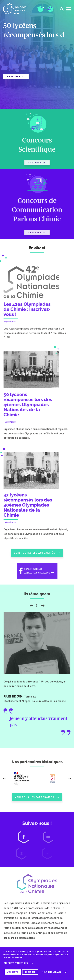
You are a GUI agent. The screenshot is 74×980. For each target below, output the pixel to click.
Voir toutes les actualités (37, 555)
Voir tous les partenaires (37, 800)
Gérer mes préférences (16, 963)
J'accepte (13, 972)
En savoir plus (16, 76)
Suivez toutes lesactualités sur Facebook (37, 573)
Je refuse (30, 972)
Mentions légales (52, 972)
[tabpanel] (37, 50)
